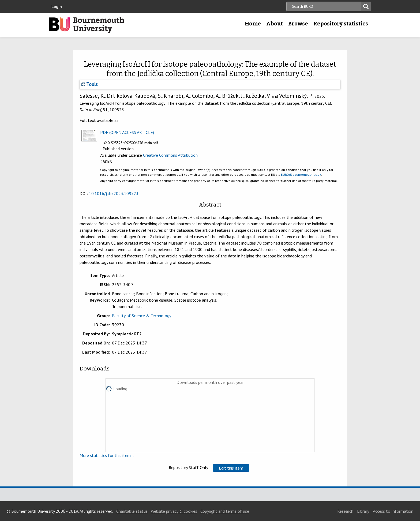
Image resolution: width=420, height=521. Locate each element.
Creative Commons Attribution (170, 155)
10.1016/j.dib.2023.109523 (114, 193)
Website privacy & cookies (174, 511)
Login (57, 6)
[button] (231, 468)
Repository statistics (341, 24)
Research (345, 511)
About (275, 24)
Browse (298, 24)
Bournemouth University (87, 25)
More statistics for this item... (107, 455)
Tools (90, 84)
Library (363, 511)
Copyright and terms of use (225, 511)
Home (253, 24)
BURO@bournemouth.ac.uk (301, 175)
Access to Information (393, 511)
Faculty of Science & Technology (142, 316)
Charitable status (132, 511)
